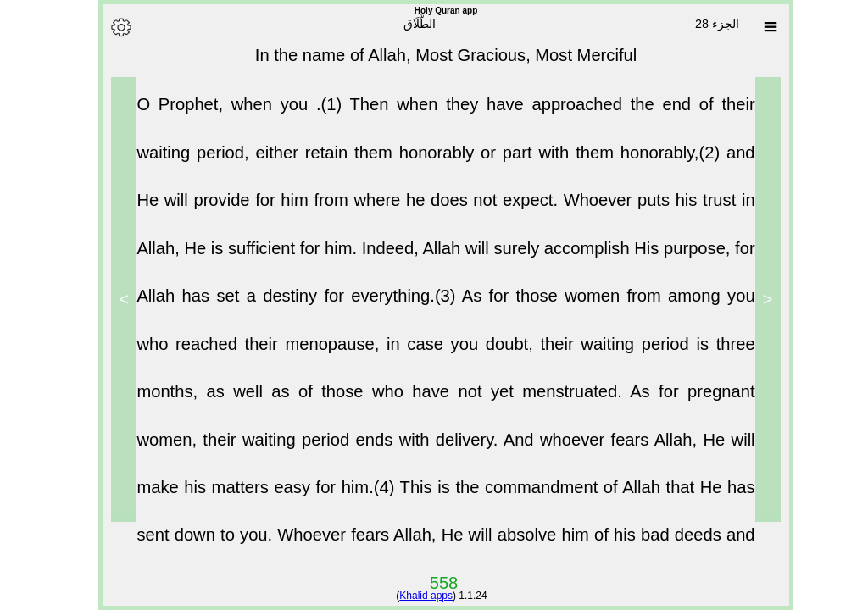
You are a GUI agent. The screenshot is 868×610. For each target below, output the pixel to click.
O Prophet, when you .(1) (231, 111)
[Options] (109, 27)
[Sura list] (759, 27)
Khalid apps (414, 596)
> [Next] (113, 299)
